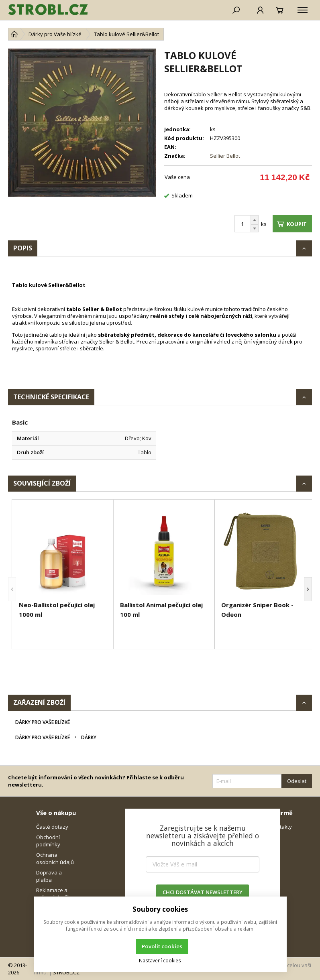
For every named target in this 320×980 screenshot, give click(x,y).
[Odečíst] (255, 229)
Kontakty (281, 827)
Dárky (89, 737)
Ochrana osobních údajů (55, 858)
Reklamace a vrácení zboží (52, 894)
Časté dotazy (52, 827)
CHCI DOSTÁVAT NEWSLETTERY (203, 892)
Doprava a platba (49, 876)
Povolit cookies (162, 946)
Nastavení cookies (160, 960)
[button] (12, 589)
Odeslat (297, 781)
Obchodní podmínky (48, 841)
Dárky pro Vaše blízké (43, 722)
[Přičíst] (255, 220)
